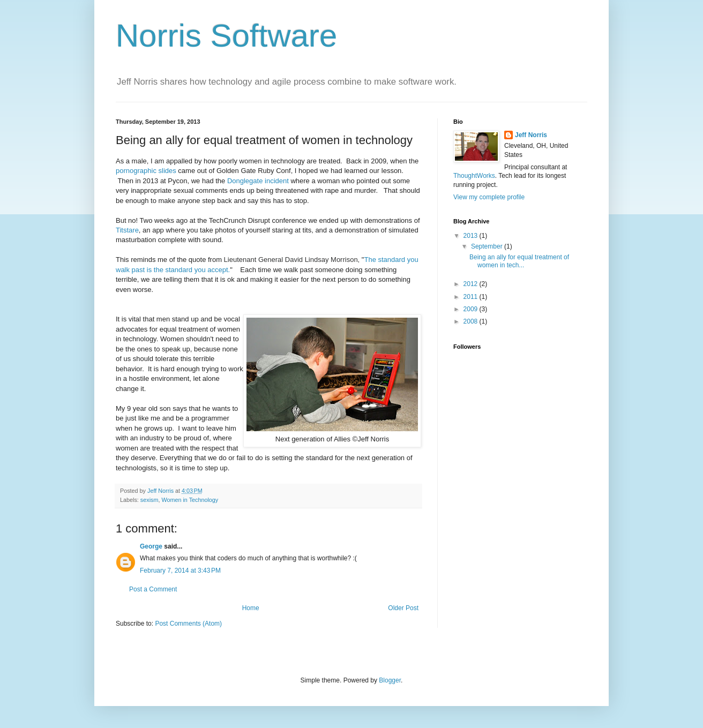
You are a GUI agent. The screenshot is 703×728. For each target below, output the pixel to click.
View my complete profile (489, 197)
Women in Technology (190, 500)
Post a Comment (153, 589)
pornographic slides (146, 171)
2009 (472, 309)
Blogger (390, 680)
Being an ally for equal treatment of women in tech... (519, 261)
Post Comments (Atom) (188, 624)
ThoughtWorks (474, 176)
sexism (149, 500)
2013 (472, 236)
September (488, 246)
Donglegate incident (258, 181)
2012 (472, 284)
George (151, 546)
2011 (472, 297)
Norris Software (226, 36)
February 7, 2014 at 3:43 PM (180, 571)
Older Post (403, 608)
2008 (472, 321)
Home (251, 608)
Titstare (127, 230)
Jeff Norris (531, 135)
